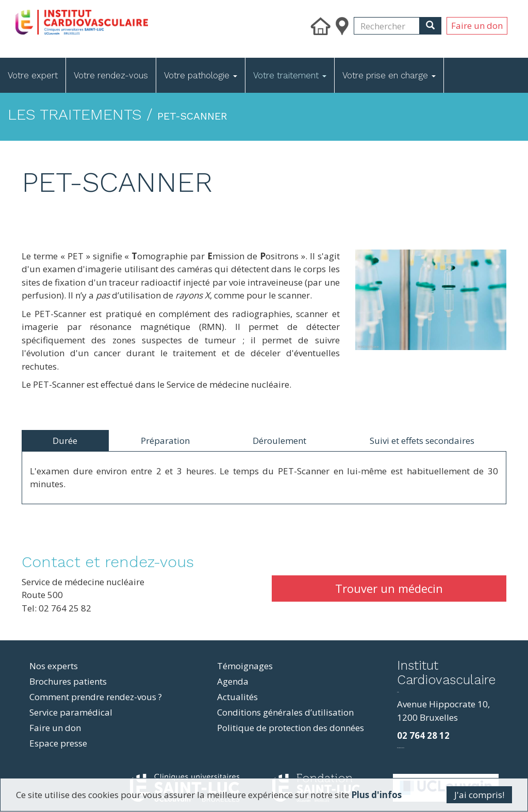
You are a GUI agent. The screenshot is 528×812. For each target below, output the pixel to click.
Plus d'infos (375, 795)
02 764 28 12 (423, 735)
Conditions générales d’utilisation (285, 712)
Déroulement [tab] (279, 441)
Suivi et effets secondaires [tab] (422, 441)
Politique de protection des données (291, 728)
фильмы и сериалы (401, 748)
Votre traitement (290, 75)
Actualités (237, 697)
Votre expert (33, 75)
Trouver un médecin (389, 588)
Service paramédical (71, 712)
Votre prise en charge (389, 75)
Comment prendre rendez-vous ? (96, 697)
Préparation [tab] (165, 441)
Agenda (233, 681)
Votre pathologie (201, 75)
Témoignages (245, 666)
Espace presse (58, 743)
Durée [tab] (65, 441)
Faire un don (477, 26)
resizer (398, 692)
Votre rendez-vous (111, 75)
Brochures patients (68, 681)
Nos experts (54, 666)
